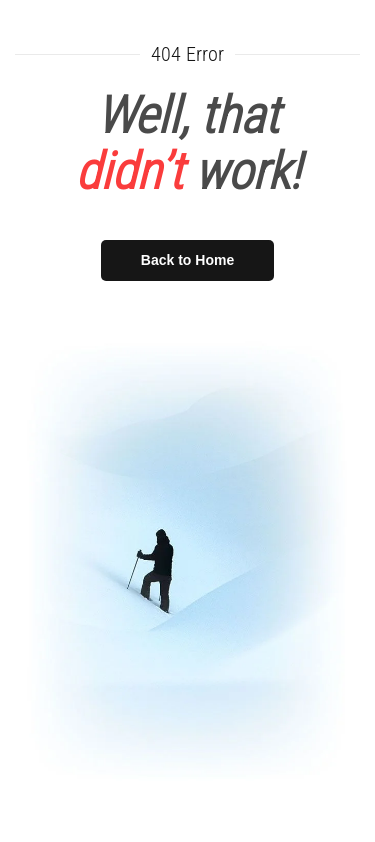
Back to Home (187, 260)
